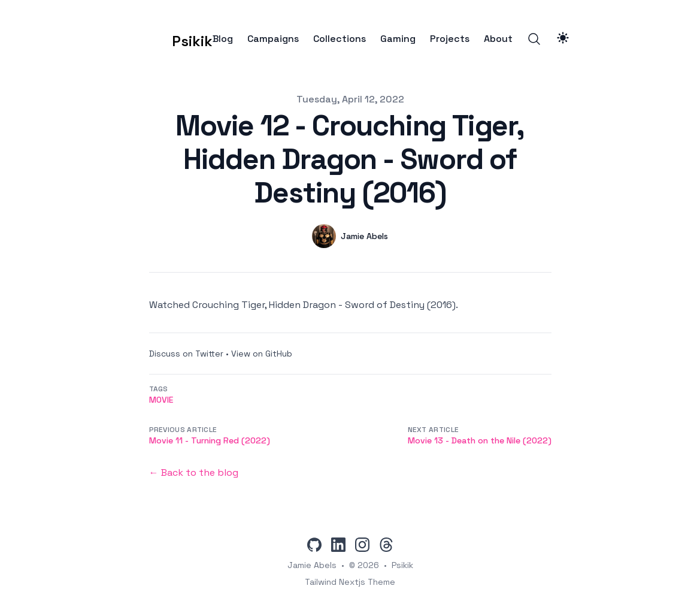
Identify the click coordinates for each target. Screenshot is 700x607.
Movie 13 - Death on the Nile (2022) (480, 440)
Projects (450, 39)
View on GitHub (262, 354)
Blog (223, 39)
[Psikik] (174, 39)
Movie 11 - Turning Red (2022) (210, 440)
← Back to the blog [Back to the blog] (194, 472)
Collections (340, 39)
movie (161, 400)
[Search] (534, 39)
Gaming (398, 39)
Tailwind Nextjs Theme (350, 582)
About (498, 39)
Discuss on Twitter (186, 354)
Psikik (402, 565)
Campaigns (273, 39)
